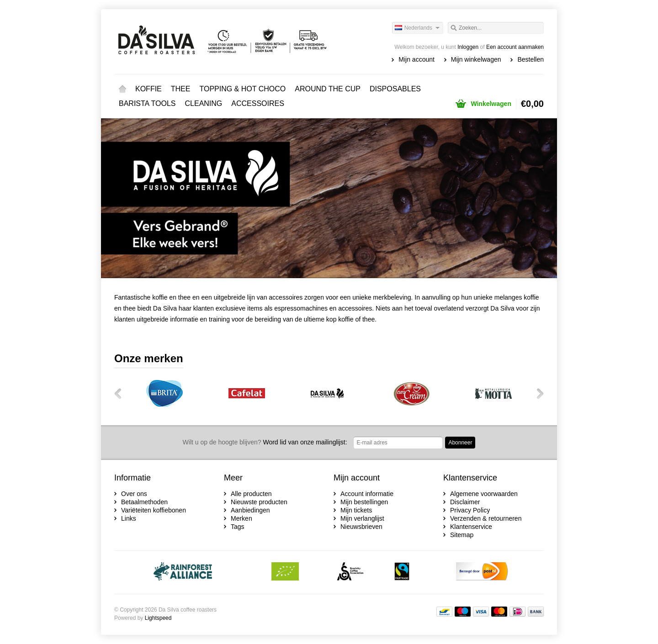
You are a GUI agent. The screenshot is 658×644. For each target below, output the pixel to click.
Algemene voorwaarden (484, 494)
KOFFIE (149, 89)
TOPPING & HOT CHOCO (242, 89)
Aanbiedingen (250, 510)
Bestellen (531, 59)
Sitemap (462, 535)
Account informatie (367, 494)
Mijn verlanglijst (362, 518)
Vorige (121, 393)
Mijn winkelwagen (476, 59)
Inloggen (468, 47)
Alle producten (251, 494)
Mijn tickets (356, 510)
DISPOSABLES (395, 89)
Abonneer (460, 443)
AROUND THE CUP (328, 89)
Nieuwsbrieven (361, 527)
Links (129, 518)
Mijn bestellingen (364, 502)
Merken (241, 518)
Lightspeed (158, 618)
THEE (181, 89)
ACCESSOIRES (258, 103)
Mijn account (417, 59)
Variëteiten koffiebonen (154, 510)
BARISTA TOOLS (147, 103)
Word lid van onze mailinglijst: (265, 442)
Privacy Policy (470, 510)
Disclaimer (465, 502)
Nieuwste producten (259, 502)
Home (122, 89)
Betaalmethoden (144, 502)
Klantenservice (471, 527)
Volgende (537, 393)
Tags (238, 527)
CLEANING (204, 103)
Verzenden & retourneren (486, 518)
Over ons (134, 494)
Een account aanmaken (515, 47)
